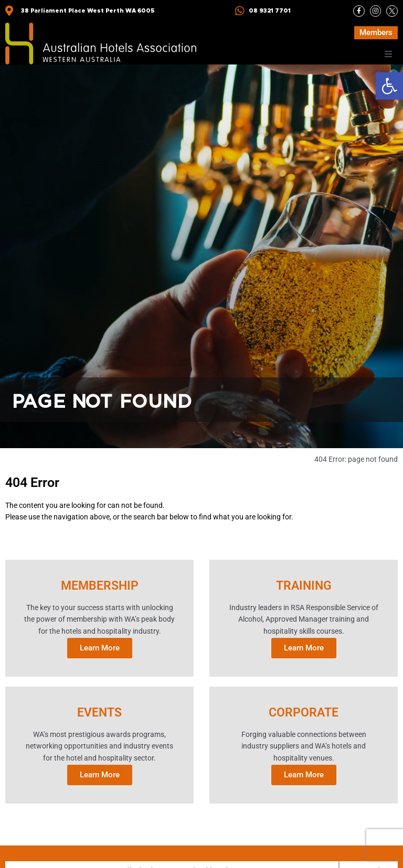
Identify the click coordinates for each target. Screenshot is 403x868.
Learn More (100, 647)
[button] (389, 86)
